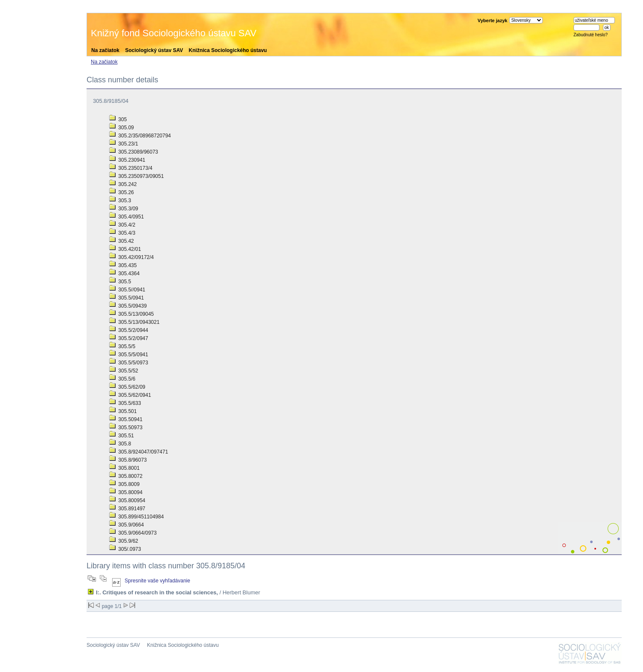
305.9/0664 (126, 525)
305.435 (123, 265)
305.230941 (127, 160)
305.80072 (126, 476)
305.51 (122, 436)
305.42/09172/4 (132, 257)
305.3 (120, 201)
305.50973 (126, 428)
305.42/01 (125, 249)
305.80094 (126, 492)
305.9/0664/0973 (133, 533)
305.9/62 (124, 541)
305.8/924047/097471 (139, 452)
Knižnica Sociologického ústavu (228, 50)
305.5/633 (125, 403)
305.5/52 (124, 371)
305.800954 (127, 500)
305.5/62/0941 (130, 395)
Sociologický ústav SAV (154, 50)
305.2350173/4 (131, 168)
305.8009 (124, 484)
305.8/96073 (128, 460)
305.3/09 (124, 209)
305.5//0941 (127, 290)
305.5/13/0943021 (134, 322)
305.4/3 (122, 233)
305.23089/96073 (134, 152)
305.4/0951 (126, 217)
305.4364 (124, 273)
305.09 (122, 128)
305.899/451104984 (136, 517)
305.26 (122, 192)
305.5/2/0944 (129, 330)
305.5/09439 (128, 306)
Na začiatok (105, 50)
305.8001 (124, 468)
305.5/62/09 (127, 387)
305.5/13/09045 (132, 314)
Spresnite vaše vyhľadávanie (157, 581)
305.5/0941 (126, 298)
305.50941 (126, 419)
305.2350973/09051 (136, 176)
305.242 (123, 184)
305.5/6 (122, 379)
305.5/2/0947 (129, 338)
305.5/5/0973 (129, 363)
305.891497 (127, 509)
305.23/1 (124, 144)
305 (118, 119)
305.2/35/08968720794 (140, 136)
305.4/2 (122, 225)
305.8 (120, 444)
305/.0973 (125, 549)
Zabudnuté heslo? (591, 35)
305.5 (120, 282)
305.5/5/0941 (129, 355)
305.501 (123, 411)
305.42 (122, 241)
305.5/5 (122, 346)
